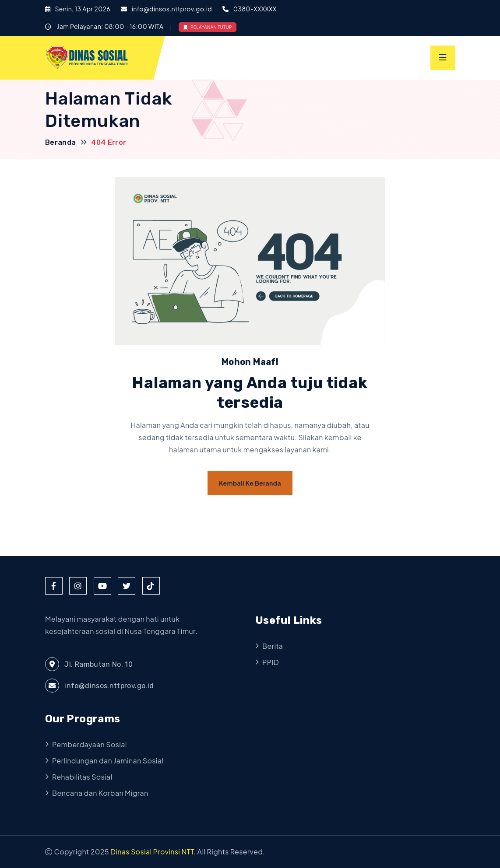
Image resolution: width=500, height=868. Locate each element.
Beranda (61, 142)
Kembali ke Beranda (250, 483)
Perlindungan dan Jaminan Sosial (108, 761)
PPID (271, 662)
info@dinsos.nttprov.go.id (172, 9)
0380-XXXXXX (255, 9)
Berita (273, 646)
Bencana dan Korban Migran (100, 793)
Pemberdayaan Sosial (90, 744)
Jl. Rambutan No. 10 (89, 664)
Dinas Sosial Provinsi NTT (152, 852)
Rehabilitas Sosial (82, 777)
